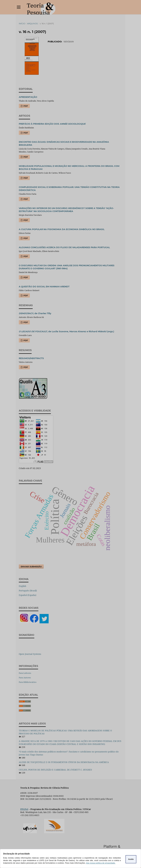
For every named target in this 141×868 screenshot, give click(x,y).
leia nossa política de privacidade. (101, 863)
